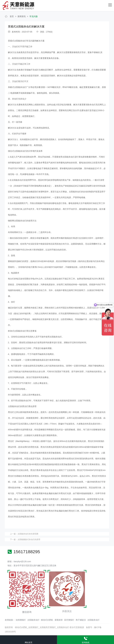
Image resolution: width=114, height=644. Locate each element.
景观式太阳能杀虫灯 (17, 41)
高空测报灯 (69, 620)
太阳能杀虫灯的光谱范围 (28, 534)
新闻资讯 (22, 16)
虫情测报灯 (21, 620)
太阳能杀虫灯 (33, 620)
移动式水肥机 (47, 620)
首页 (12, 16)
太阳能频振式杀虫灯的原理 (29, 539)
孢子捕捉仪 (81, 620)
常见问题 (34, 16)
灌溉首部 (59, 620)
